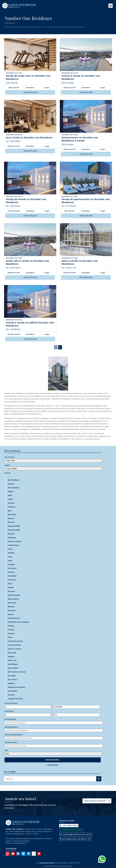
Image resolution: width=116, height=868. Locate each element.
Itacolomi (11, 591)
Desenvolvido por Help (65, 866)
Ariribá (10, 499)
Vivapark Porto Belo (15, 699)
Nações (11, 614)
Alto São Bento (13, 480)
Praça (10, 637)
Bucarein (11, 534)
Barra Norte (12, 515)
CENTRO (11, 553)
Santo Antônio (13, 668)
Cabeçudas (12, 538)
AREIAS (11, 492)
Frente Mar (12, 580)
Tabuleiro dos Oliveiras (16, 687)
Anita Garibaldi (13, 488)
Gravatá (11, 587)
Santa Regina (13, 664)
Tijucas (20, 73)
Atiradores (12, 507)
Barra (10, 511)
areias (10, 495)
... (8, 476)
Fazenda (11, 572)
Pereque (11, 626)
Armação (11, 503)
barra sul (11, 518)
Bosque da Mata (14, 526)
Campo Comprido (14, 541)
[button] (111, 6)
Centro (10, 549)
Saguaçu (11, 657)
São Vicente (12, 680)
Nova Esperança (14, 618)
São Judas (12, 676)
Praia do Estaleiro (14, 645)
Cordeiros (11, 564)
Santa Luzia (12, 660)
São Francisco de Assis (17, 672)
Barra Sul (11, 522)
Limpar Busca (53, 765)
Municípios (12, 610)
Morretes (11, 607)
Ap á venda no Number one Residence (29, 138)
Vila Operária (13, 691)
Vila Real (11, 695)
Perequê (11, 630)
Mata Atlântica (13, 599)
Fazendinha (12, 576)
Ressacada (12, 653)
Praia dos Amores (15, 649)
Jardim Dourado (14, 595)
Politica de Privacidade (50, 866)
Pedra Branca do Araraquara (18, 622)
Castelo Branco (14, 545)
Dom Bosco (12, 568)
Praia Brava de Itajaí (15, 641)
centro (10, 557)
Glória (10, 584)
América (11, 484)
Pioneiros (11, 634)
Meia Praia (12, 603)
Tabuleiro (11, 683)
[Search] (99, 779)
